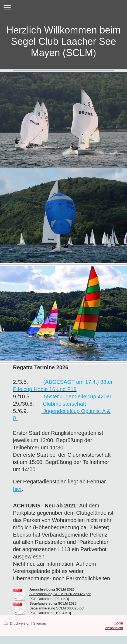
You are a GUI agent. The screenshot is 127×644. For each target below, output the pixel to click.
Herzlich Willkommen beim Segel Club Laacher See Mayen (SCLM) (63, 41)
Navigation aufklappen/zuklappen (63, 7)
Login (119, 623)
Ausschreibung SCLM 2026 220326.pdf (60, 594)
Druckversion (18, 623)
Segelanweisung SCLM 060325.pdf (57, 608)
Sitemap (40, 623)
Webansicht (114, 628)
